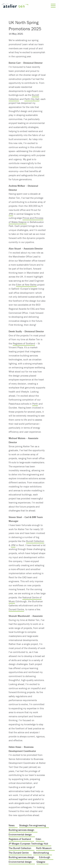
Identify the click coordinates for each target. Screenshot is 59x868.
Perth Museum (44, 848)
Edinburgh (45, 857)
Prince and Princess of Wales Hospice (26, 220)
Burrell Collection (35, 541)
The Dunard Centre (19, 853)
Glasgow (41, 862)
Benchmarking (41, 853)
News (12, 825)
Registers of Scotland (24, 343)
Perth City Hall (32, 99)
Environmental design (20, 834)
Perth (35, 404)
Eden (38, 839)
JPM (11, 214)
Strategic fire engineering (32, 825)
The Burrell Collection (20, 848)
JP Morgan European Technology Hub (28, 844)
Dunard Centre (16, 609)
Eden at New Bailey (26, 285)
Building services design (21, 830)
